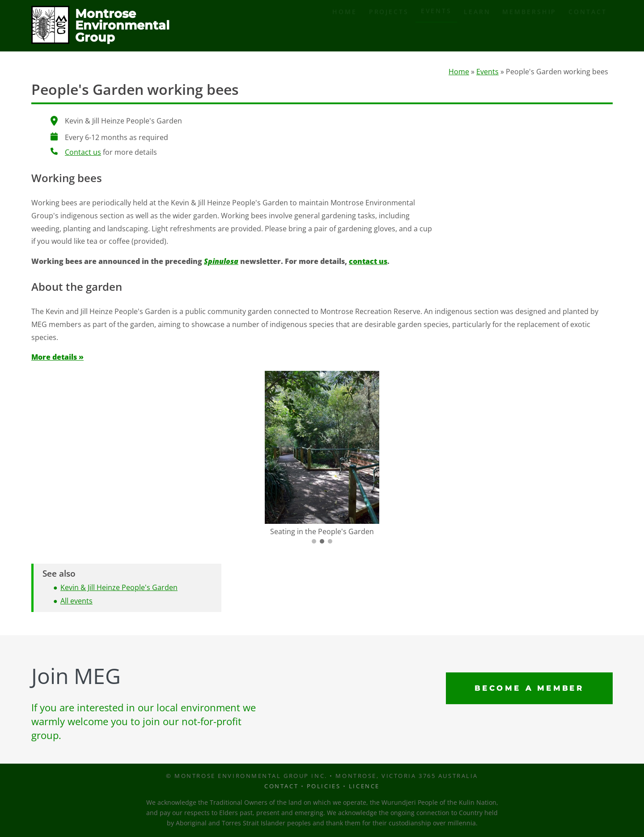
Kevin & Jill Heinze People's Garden (119, 589)
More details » (57, 358)
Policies (324, 786)
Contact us (83, 153)
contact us (368, 263)
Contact (587, 26)
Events (436, 25)
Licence (364, 786)
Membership (529, 26)
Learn (477, 26)
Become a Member (529, 689)
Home (345, 26)
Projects (389, 26)
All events (76, 602)
